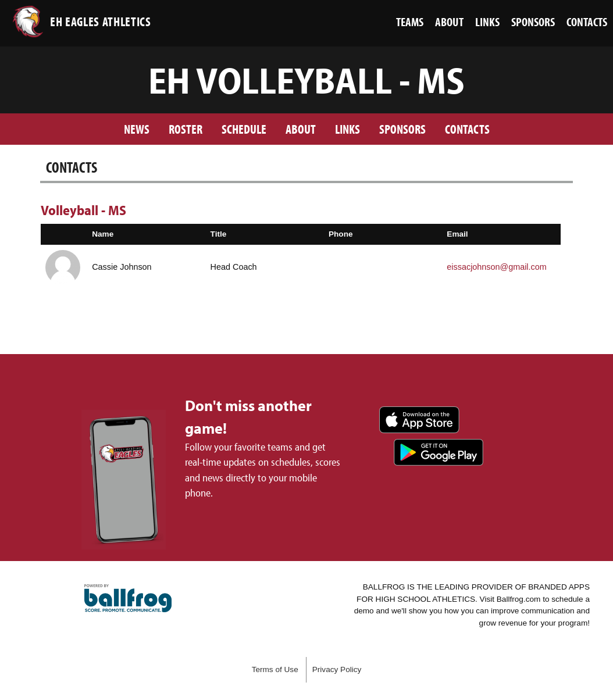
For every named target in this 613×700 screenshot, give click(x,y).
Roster (186, 129)
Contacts (467, 129)
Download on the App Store (419, 420)
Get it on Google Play (439, 452)
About (301, 129)
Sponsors (402, 129)
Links (348, 129)
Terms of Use (275, 669)
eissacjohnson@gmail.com (496, 267)
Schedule (244, 129)
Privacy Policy (337, 669)
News (137, 129)
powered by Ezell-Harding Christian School (128, 598)
